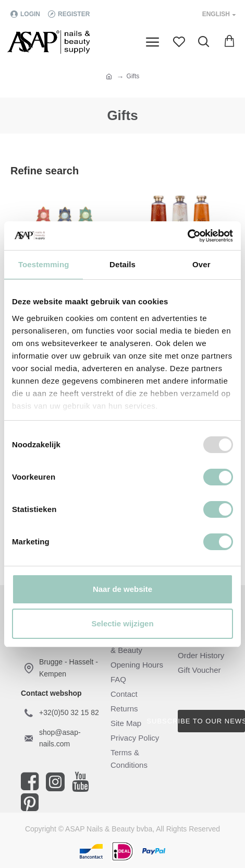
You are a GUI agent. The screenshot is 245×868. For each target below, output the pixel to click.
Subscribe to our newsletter (211, 721)
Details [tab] (123, 264)
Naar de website (123, 589)
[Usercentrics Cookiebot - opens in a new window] (187, 236)
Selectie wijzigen (122, 623)
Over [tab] (201, 264)
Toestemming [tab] (44, 264)
